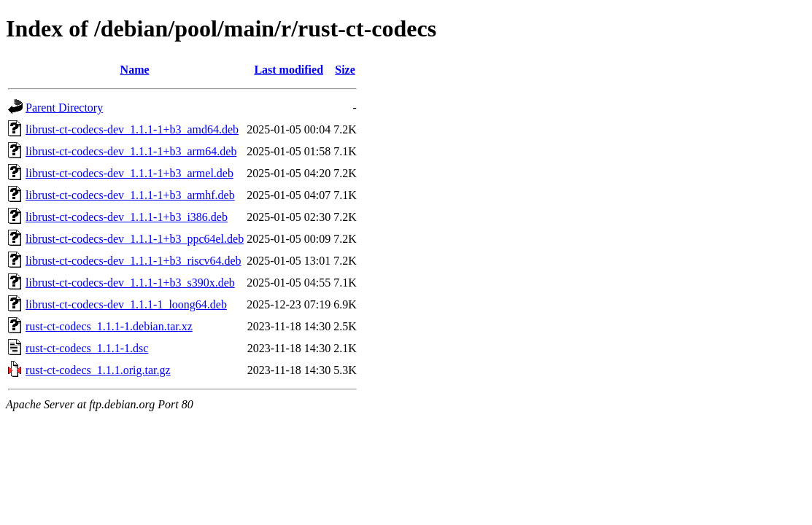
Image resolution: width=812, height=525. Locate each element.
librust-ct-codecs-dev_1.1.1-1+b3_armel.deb (129, 173)
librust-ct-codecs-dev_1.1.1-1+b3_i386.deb (127, 217)
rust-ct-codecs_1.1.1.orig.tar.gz (98, 370)
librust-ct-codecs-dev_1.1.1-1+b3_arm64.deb (131, 151)
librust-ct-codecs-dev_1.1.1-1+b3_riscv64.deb (134, 261)
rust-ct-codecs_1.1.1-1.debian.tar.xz (109, 326)
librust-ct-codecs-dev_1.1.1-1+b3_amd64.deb (132, 129)
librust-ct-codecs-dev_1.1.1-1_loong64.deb (126, 304)
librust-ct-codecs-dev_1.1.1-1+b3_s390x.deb (130, 283)
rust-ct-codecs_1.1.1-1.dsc (87, 348)
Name (135, 70)
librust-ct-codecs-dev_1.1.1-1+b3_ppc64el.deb (135, 239)
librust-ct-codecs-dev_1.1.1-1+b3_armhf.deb (130, 195)
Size (345, 70)
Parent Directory (64, 108)
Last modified (289, 70)
